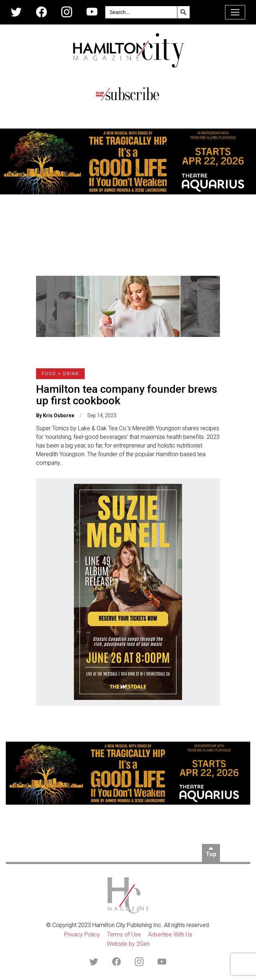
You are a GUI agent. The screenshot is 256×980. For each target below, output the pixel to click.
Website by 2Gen (128, 944)
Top (211, 854)
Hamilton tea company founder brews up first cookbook (127, 395)
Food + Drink (60, 374)
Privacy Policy (82, 934)
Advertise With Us (170, 934)
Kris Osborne (59, 415)
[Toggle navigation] (235, 12)
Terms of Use (124, 934)
